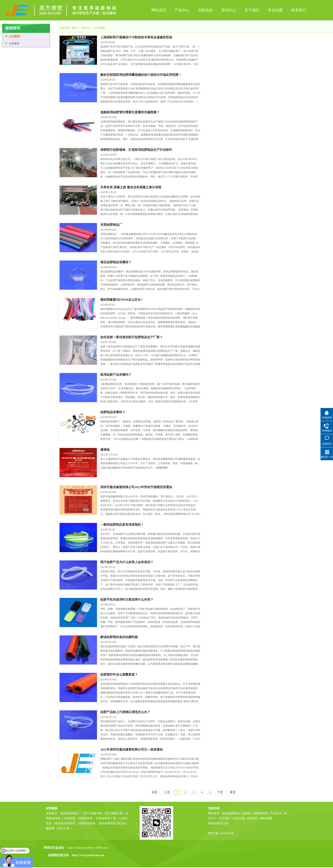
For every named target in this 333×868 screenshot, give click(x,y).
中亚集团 (69, 818)
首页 (74, 28)
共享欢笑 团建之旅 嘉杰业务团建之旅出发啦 (131, 187)
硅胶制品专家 (87, 823)
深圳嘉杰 (52, 813)
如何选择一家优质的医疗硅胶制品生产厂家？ (132, 337)
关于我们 (252, 10)
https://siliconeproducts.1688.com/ (88, 848)
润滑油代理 (86, 818)
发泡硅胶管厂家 (106, 818)
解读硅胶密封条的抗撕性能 (119, 637)
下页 (220, 792)
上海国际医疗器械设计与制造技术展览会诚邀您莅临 (136, 37)
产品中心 (182, 10)
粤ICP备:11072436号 (221, 833)
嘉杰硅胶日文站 (218, 823)
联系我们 (299, 10)
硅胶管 (246, 813)
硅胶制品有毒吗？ (113, 412)
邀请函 (105, 450)
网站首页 (159, 10)
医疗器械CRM (93, 813)
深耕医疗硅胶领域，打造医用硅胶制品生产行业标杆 (136, 150)
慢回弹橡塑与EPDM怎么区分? (121, 300)
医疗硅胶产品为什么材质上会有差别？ (127, 562)
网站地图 (266, 818)
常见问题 (275, 10)
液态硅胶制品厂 (71, 813)
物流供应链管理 (65, 823)
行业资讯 (14, 44)
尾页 (233, 792)
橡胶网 (50, 828)
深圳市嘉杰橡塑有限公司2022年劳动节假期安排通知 (136, 487)
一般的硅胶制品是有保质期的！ (122, 525)
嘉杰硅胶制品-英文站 (112, 823)
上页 (167, 792)
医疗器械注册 (114, 813)
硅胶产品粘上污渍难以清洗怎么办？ (125, 712)
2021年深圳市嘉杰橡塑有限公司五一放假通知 (132, 750)
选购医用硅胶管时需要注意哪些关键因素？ (130, 112)
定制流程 (205, 10)
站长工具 (63, 828)
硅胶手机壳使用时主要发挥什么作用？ (127, 600)
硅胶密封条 (260, 813)
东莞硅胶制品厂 (111, 225)
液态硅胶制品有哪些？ (116, 262)
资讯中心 (229, 10)
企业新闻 (15, 36)
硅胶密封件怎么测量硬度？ (119, 675)
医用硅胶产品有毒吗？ (116, 375)
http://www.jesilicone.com (88, 855)
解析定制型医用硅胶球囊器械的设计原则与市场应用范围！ (141, 75)
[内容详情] (162, 468)
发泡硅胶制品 (231, 813)
